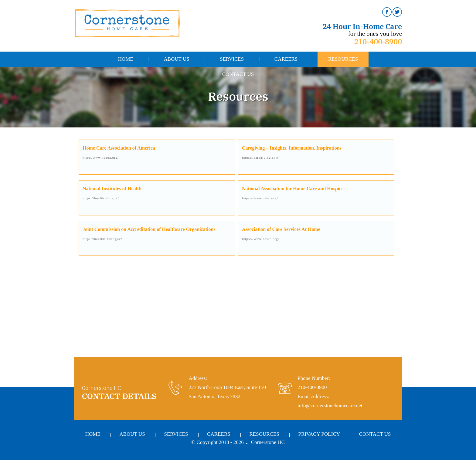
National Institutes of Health (112, 189)
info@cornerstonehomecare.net (330, 406)
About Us (176, 59)
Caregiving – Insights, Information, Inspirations (292, 148)
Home (126, 59)
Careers (286, 59)
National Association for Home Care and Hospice (293, 189)
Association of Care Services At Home (281, 229)
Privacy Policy (319, 434)
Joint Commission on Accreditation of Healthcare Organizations (149, 229)
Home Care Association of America (119, 148)
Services (232, 59)
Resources (343, 59)
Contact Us (238, 74)
